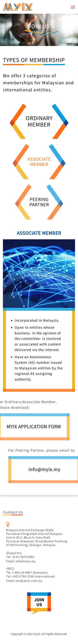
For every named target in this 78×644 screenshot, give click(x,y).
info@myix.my (26, 567)
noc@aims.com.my (29, 587)
